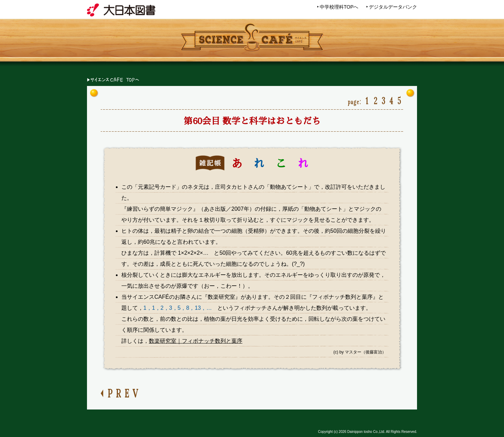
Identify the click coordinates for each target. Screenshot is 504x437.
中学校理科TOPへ (339, 7)
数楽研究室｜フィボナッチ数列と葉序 (196, 341)
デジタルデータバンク (393, 7)
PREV (125, 392)
